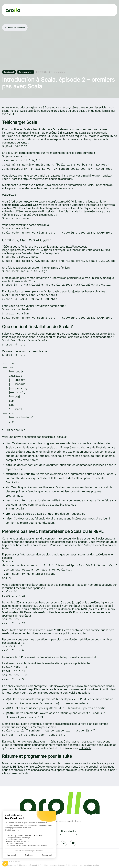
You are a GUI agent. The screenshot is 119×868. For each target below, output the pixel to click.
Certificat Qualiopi (92, 865)
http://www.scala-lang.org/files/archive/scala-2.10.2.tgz (45, 248)
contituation (46, 523)
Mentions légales (9, 865)
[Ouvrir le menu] (111, 10)
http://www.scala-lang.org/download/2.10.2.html (52, 201)
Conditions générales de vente (52, 865)
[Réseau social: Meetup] (64, 843)
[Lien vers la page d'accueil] (13, 10)
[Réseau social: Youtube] (73, 843)
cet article (85, 748)
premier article (97, 107)
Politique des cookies (75, 865)
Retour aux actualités (16, 28)
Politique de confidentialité (28, 865)
